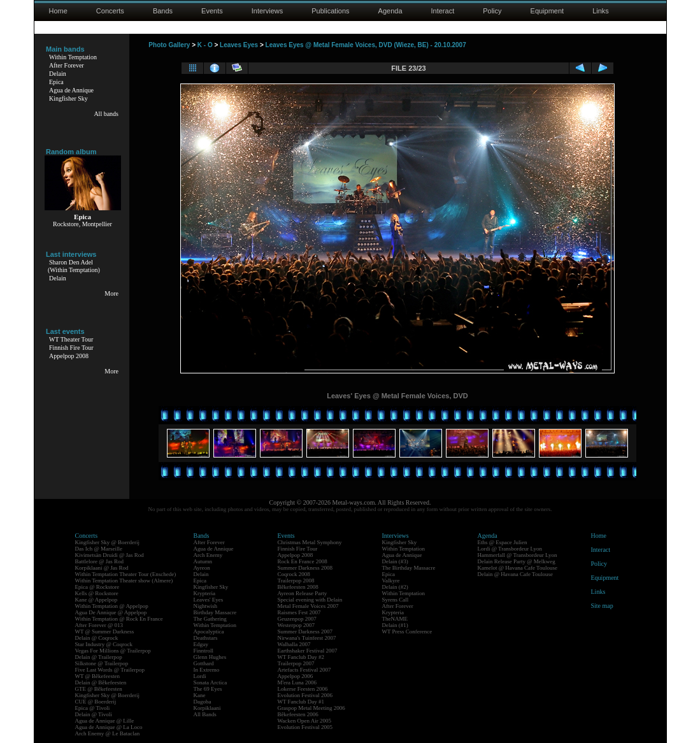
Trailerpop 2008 (296, 581)
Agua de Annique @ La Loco (109, 727)
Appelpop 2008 (69, 356)
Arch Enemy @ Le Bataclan (108, 733)
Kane (200, 695)
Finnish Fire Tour (71, 348)
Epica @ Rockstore (97, 587)
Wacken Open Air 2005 (305, 721)
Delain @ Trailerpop (99, 657)
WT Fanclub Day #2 (301, 657)
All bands (106, 114)
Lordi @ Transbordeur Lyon (510, 549)
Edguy (201, 644)
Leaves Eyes (239, 45)
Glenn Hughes (210, 657)
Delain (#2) (395, 587)
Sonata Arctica (211, 682)
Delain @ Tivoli (94, 714)
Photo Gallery (169, 45)
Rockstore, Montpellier (82, 224)
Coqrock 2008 (294, 574)
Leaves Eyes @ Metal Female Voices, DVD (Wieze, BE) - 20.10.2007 (366, 45)
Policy (492, 11)
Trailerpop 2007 (296, 663)
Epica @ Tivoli (93, 708)
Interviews (268, 11)
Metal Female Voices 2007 (308, 606)
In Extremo (207, 670)
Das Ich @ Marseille (99, 549)
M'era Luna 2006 (297, 682)
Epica (56, 82)
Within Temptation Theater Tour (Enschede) (126, 574)
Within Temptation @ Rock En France (119, 619)
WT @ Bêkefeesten (98, 676)
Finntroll (204, 651)
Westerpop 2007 (296, 625)
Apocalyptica (209, 631)
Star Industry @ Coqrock (104, 644)
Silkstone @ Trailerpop (102, 663)
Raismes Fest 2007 (299, 612)
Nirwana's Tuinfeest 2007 (307, 638)
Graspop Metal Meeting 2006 (311, 708)
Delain (58, 74)
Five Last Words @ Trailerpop (110, 670)
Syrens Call (396, 600)
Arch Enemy (208, 555)
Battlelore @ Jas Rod (100, 561)
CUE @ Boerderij (96, 702)
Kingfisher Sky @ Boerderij (108, 542)
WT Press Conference (407, 631)
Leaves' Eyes (209, 600)
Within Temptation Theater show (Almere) (124, 581)
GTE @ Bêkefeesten (99, 689)
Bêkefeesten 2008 (298, 587)
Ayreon (202, 568)
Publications (330, 11)
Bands (163, 11)
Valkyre (391, 581)
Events (212, 11)
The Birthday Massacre (409, 568)
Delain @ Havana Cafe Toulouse (515, 574)
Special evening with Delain (310, 600)
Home (58, 11)
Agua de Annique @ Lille (105, 721)
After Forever (67, 65)
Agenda (390, 11)
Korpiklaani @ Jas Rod (102, 568)
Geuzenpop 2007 (297, 619)
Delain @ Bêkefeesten (101, 682)
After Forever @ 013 (99, 625)
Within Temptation (73, 57)
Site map (602, 606)
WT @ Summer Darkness (105, 631)
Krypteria (204, 593)
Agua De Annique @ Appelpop (111, 612)
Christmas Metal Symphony (310, 542)
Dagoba (203, 702)
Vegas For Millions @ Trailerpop (113, 651)
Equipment (547, 11)
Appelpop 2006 (296, 676)
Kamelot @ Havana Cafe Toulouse (518, 568)
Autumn (203, 561)
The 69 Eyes (208, 689)
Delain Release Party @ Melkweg (517, 561)
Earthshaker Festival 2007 (308, 651)
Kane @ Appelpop (96, 600)
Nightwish (206, 606)
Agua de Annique (71, 90)
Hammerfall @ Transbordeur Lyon (518, 555)
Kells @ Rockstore (97, 593)
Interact (443, 11)
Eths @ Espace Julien (503, 542)
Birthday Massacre (215, 612)
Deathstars (206, 638)
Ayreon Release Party (303, 593)
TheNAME (395, 619)
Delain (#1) (395, 625)
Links (601, 11)
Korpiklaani (207, 708)
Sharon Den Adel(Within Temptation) (74, 266)
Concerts (110, 11)
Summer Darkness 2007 (305, 631)
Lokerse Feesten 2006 (303, 689)
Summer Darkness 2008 (305, 568)
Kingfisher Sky (68, 98)
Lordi (200, 676)
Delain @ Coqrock (97, 638)
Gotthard (204, 663)
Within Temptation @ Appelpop (112, 606)
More (111, 293)
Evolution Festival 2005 (305, 727)
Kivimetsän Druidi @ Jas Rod (110, 555)
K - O (205, 45)
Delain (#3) (395, 561)
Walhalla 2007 (294, 644)
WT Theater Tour (71, 339)
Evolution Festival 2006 (305, 695)
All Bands (205, 714)
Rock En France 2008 (303, 561)
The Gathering (210, 619)
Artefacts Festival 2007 (304, 670)
